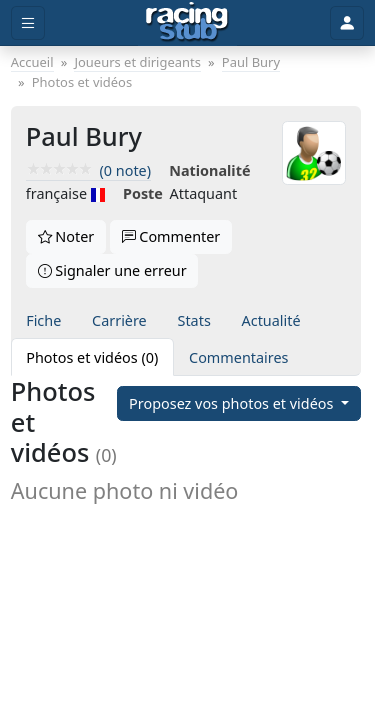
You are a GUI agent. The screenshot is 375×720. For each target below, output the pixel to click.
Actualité (271, 320)
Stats (194, 320)
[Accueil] (187, 23)
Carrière (119, 320)
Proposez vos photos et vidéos (233, 403)
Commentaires (238, 357)
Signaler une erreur (112, 270)
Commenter (171, 236)
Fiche (43, 320)
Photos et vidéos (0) (92, 357)
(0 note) (88, 170)
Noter (66, 236)
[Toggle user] (347, 23)
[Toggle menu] (28, 23)
